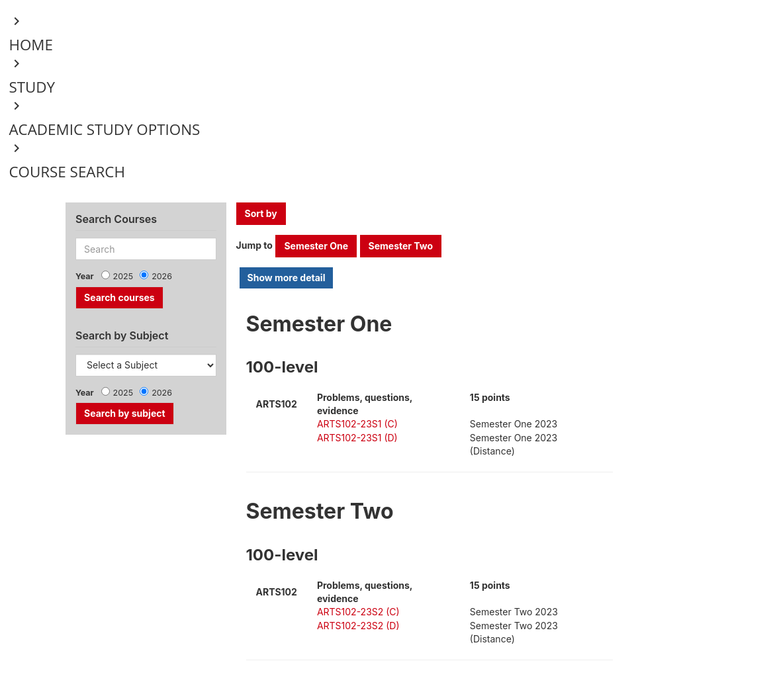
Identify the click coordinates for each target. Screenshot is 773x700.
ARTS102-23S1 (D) (357, 438)
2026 (162, 276)
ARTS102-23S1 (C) (357, 424)
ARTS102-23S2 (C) (358, 612)
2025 (123, 276)
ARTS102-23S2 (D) (358, 626)
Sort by (261, 213)
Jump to (254, 245)
